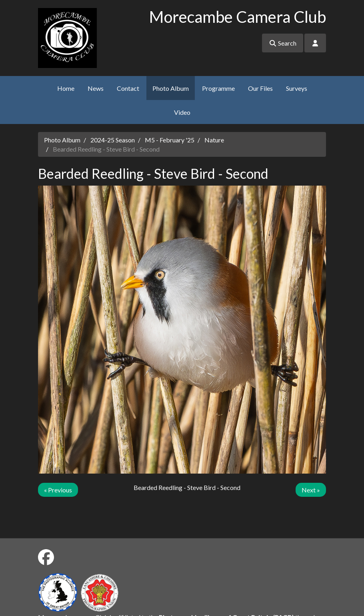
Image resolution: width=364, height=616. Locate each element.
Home (66, 88)
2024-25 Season (113, 140)
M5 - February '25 (170, 140)
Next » (311, 490)
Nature (214, 140)
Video (182, 112)
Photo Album (171, 88)
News (96, 88)
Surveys (297, 88)
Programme (218, 88)
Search (283, 43)
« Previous (58, 490)
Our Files (260, 88)
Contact (128, 88)
